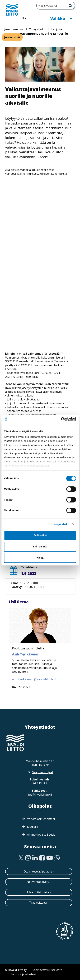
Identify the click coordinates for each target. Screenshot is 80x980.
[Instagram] (28, 858)
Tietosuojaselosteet (23, 974)
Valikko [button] (61, 18)
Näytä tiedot (62, 524)
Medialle (33, 827)
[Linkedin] (35, 858)
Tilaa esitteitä (38, 903)
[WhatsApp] (57, 858)
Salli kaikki (40, 535)
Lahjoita (57, 29)
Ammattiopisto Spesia (41, 835)
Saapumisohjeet (43, 772)
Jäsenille (10, 37)
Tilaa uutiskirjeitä (38, 892)
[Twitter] (21, 858)
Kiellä (40, 558)
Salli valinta (40, 546)
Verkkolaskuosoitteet (41, 819)
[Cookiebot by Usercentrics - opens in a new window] (61, 419)
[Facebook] (42, 858)
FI (25, 18)
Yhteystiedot (37, 29)
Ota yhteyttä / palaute (38, 871)
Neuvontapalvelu (38, 882)
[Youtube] (50, 858)
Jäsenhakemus (14, 29)
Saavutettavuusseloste (47, 970)
